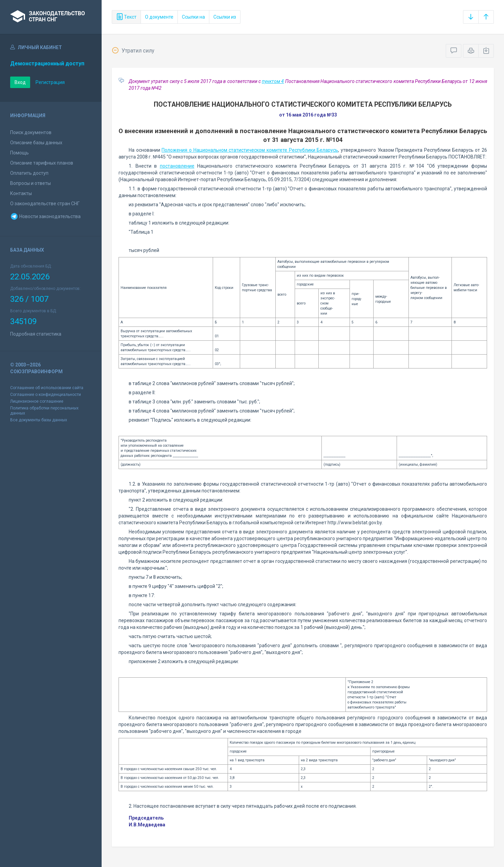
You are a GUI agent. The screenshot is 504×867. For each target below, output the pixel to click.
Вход (20, 82)
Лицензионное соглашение (37, 401)
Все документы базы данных (39, 420)
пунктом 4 (273, 81)
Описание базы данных (36, 143)
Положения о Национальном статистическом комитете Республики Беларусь (250, 150)
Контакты (21, 193)
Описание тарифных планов (42, 163)
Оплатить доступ (29, 173)
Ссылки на (193, 17)
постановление (177, 166)
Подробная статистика (36, 334)
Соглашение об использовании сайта (47, 388)
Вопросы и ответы (30, 183)
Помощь (19, 153)
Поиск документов (31, 132)
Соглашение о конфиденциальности (46, 395)
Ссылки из (225, 17)
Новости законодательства (45, 216)
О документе (159, 17)
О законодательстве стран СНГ (45, 204)
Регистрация (50, 82)
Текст (126, 17)
